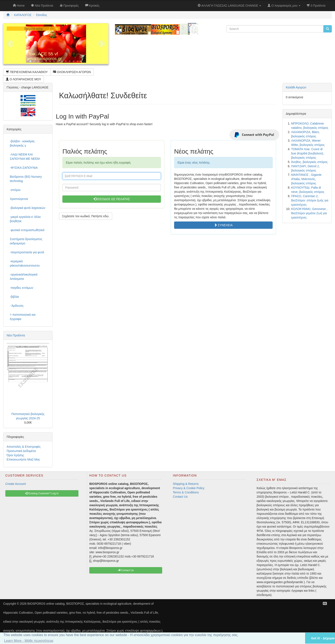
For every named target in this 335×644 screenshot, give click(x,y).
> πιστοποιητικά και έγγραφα (23, 317)
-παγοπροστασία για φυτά (27, 252)
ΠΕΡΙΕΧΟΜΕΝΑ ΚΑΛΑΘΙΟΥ (27, 72)
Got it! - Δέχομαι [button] (323, 638)
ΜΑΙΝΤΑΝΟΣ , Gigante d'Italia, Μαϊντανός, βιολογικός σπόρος (306, 179)
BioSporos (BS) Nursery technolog (26, 179)
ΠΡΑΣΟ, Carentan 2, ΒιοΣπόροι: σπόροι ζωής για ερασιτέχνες (310, 200)
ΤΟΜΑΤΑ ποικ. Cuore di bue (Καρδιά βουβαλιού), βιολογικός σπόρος (308, 153)
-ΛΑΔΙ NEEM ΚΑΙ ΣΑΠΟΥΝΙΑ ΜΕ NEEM (25, 157)
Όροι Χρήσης (15, 455)
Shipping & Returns (186, 484)
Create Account (16, 484)
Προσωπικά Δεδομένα (21, 451)
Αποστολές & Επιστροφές (24, 447)
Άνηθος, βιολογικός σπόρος (309, 162)
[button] (296, 638)
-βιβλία (14, 297)
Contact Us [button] (126, 570)
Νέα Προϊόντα (16, 335)
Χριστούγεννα (19, 199)
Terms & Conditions (186, 492)
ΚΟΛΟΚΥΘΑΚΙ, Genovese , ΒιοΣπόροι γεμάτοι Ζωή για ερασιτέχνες (309, 213)
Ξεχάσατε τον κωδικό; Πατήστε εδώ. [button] (86, 216)
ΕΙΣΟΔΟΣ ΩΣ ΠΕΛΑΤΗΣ (112, 199)
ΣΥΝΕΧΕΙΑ (223, 225)
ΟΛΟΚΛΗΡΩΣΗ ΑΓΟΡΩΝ (72, 72)
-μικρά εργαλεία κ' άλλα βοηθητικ (25, 219)
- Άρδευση (17, 306)
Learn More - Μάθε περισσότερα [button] (29, 641)
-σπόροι (15, 190)
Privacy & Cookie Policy (189, 488)
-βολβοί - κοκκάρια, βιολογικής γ (22, 143)
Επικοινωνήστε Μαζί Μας (23, 459)
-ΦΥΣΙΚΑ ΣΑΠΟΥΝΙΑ (24, 168)
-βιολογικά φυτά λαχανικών (28, 208)
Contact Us (180, 497)
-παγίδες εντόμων (22, 288)
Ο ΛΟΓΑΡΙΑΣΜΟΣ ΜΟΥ (23, 79)
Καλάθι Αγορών (296, 87)
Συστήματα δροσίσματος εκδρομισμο (26, 241)
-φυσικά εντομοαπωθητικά (27, 230)
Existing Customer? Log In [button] (42, 493)
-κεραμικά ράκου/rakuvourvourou (25, 263)
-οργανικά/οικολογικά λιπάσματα (24, 277)
